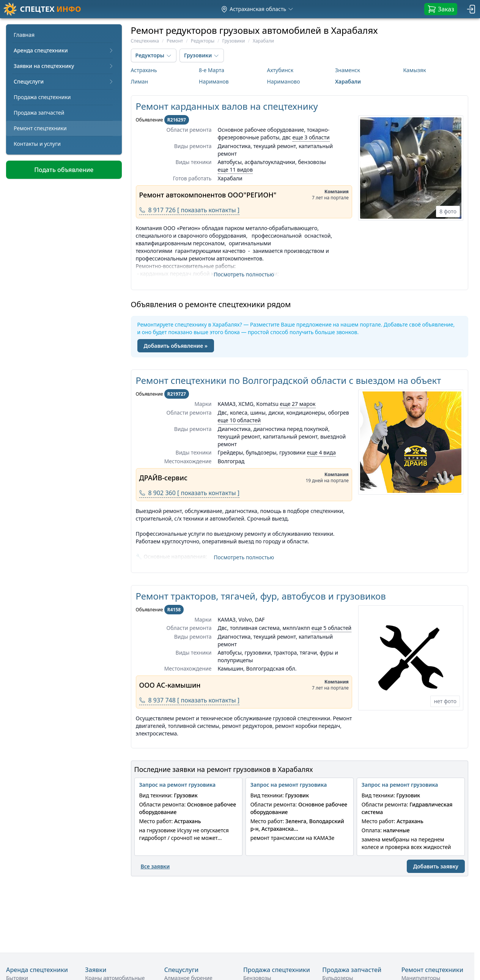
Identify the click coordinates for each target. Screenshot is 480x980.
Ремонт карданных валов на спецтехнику (227, 106)
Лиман (140, 81)
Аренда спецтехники (64, 50)
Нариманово (284, 81)
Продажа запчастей (39, 113)
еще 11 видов (235, 170)
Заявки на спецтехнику (64, 66)
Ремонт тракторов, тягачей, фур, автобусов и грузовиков (261, 596)
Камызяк (415, 70)
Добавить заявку (436, 866)
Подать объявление (64, 170)
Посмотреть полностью (244, 274)
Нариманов (214, 81)
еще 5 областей (332, 628)
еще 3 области (311, 137)
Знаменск (348, 70)
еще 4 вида (321, 452)
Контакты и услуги (37, 144)
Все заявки (155, 866)
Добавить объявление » (176, 346)
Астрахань (144, 70)
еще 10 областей (239, 420)
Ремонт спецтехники (40, 128)
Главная (24, 35)
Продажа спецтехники (42, 97)
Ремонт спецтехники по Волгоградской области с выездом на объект (289, 380)
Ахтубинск (280, 70)
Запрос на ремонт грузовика (178, 785)
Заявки (96, 970)
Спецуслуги (64, 81)
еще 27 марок (297, 404)
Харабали (348, 81)
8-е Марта (212, 70)
